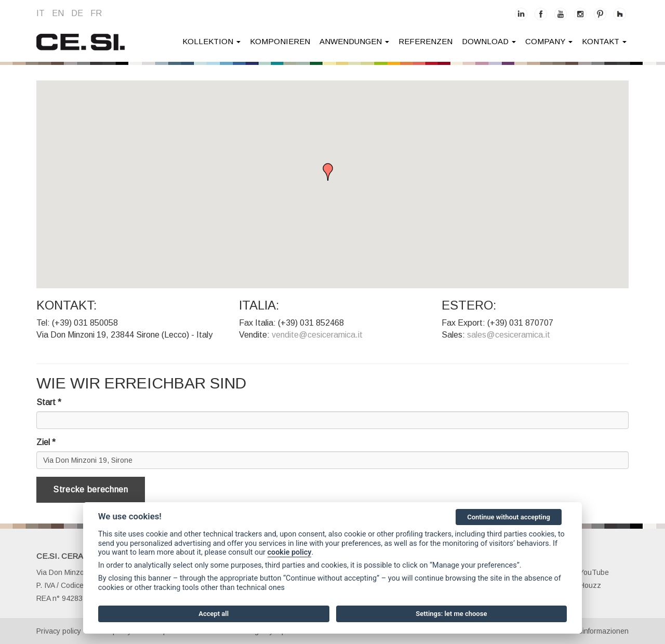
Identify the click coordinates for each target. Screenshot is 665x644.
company (549, 41)
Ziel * (46, 442)
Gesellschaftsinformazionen (583, 631)
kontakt (604, 41)
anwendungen (354, 41)
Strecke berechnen (91, 489)
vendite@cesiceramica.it (317, 335)
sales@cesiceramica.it (509, 335)
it (41, 13)
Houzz (584, 585)
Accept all (214, 614)
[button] (332, 174)
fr (96, 13)
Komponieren (280, 41)
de (77, 13)
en (58, 13)
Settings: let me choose (451, 614)
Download (489, 41)
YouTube (588, 572)
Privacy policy (59, 631)
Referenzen (425, 41)
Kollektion (211, 41)
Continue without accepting (509, 517)
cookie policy (290, 552)
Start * (49, 402)
